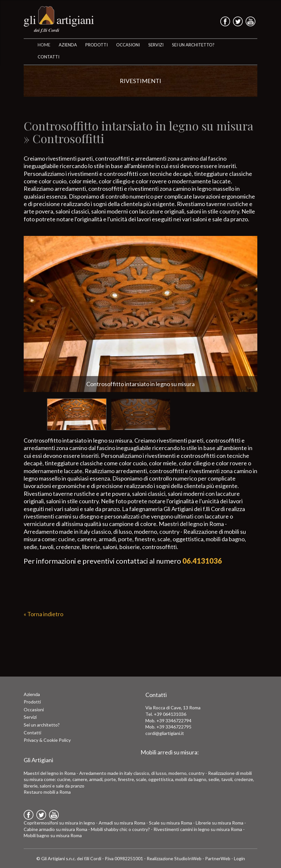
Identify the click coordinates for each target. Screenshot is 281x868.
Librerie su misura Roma (220, 823)
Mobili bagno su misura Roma (53, 835)
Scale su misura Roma (171, 823)
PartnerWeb (218, 858)
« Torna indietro (43, 614)
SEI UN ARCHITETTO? (193, 45)
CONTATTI (49, 57)
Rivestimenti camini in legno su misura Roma (198, 829)
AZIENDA (68, 45)
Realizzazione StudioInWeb (174, 858)
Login (239, 858)
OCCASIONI (128, 45)
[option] (140, 314)
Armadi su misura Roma (122, 823)
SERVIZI (156, 45)
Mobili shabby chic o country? (120, 829)
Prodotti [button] (97, 45)
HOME (44, 45)
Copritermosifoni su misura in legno (59, 823)
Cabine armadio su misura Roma (55, 829)
